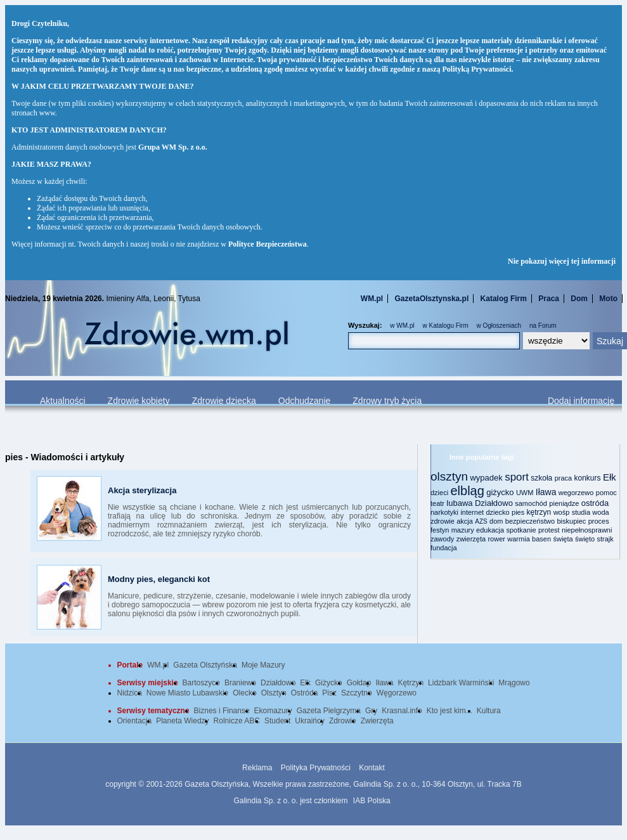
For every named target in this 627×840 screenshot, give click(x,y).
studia (581, 512)
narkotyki (444, 512)
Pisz (329, 693)
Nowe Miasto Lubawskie (187, 693)
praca (564, 478)
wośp (562, 512)
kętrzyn (539, 512)
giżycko (500, 492)
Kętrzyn (410, 683)
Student (277, 721)
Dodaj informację (581, 401)
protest (549, 530)
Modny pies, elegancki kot (159, 579)
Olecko (244, 693)
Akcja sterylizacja (142, 490)
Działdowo (494, 503)
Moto (608, 299)
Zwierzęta (377, 721)
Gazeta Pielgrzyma (329, 711)
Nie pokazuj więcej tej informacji (562, 261)
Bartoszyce (201, 683)
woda (600, 512)
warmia (518, 539)
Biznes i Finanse (222, 711)
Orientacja (135, 721)
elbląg (467, 491)
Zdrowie (343, 721)
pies (518, 512)
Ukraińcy (310, 721)
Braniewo (240, 683)
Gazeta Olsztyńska (205, 665)
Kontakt (372, 768)
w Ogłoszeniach (499, 326)
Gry (371, 711)
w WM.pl (402, 326)
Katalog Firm (504, 299)
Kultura (489, 711)
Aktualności (63, 401)
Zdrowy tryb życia (387, 401)
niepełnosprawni (587, 530)
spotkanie (521, 530)
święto (585, 539)
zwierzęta (471, 539)
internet (472, 512)
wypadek (486, 478)
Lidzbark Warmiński (461, 683)
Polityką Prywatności (477, 69)
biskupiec (571, 521)
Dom (579, 299)
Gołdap (359, 683)
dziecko (497, 512)
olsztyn (449, 476)
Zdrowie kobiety (139, 401)
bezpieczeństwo (530, 521)
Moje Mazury (263, 665)
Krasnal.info (402, 711)
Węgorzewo (397, 693)
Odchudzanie (305, 401)
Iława (546, 492)
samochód (531, 503)
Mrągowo (514, 683)
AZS (481, 521)
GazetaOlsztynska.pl (432, 299)
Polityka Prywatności (316, 768)
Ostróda (305, 693)
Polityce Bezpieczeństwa (268, 244)
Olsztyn (274, 693)
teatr (437, 503)
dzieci (439, 493)
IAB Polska (372, 801)
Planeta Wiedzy (182, 721)
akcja (465, 521)
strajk (605, 539)
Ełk (610, 477)
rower (496, 539)
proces (599, 521)
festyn (440, 530)
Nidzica (130, 693)
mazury (463, 530)
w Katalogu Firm (445, 326)
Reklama (257, 768)
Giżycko (329, 683)
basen (541, 539)
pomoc (606, 493)
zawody (442, 539)
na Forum (543, 326)
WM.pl (372, 299)
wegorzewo (576, 493)
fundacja (444, 548)
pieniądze (564, 503)
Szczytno (357, 693)
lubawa (459, 503)
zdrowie (443, 521)
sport (517, 477)
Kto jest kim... (449, 711)
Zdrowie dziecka (224, 401)
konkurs (588, 478)
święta (563, 539)
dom (496, 521)
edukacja (490, 530)
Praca (549, 299)
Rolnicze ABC (237, 721)
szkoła (541, 478)
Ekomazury (273, 711)
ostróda (595, 503)
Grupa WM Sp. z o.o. (173, 147)
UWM (525, 493)
